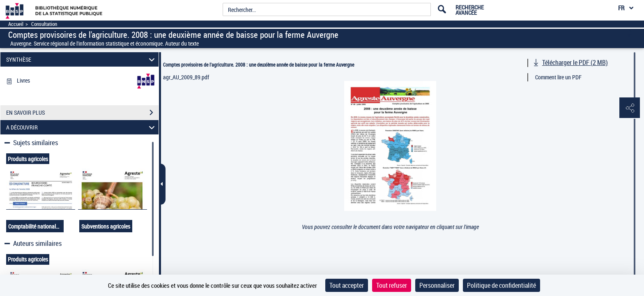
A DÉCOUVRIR (82, 127)
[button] (630, 108)
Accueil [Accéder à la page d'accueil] (16, 24)
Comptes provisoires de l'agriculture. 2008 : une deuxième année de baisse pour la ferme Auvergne (259, 65)
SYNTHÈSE (82, 59)
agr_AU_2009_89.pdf (186, 77)
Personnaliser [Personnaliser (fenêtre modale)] (437, 285)
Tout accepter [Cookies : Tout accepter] (347, 285)
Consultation (44, 24)
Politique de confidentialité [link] (501, 285)
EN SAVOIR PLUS (82, 113)
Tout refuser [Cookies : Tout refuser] (392, 285)
